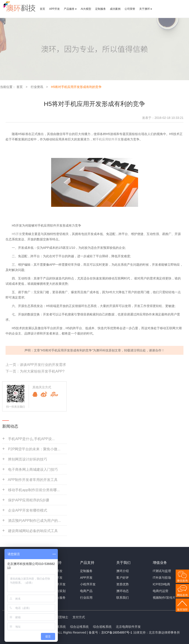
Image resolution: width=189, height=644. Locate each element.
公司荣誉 (130, 9)
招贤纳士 (62, 617)
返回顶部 (182, 610)
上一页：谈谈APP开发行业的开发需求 (36, 365)
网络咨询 (182, 595)
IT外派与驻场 (162, 578)
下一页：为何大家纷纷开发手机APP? (35, 371)
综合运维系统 (79, 627)
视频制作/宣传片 (164, 598)
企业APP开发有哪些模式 (28, 510)
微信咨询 (182, 581)
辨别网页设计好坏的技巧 (28, 459)
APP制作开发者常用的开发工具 (33, 480)
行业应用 (86, 598)
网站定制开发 (53, 578)
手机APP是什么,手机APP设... (31, 439)
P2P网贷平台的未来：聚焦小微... (34, 449)
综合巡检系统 (102, 627)
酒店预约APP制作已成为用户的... (34, 521)
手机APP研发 (53, 571)
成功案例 (115, 9)
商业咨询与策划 (55, 591)
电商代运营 (161, 591)
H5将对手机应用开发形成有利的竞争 (76, 87)
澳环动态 (123, 591)
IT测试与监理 (162, 571)
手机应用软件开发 (108, 139)
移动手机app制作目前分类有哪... (34, 490)
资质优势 (123, 584)
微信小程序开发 (55, 584)
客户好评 (123, 578)
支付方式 (79, 617)
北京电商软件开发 (128, 627)
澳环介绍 (123, 571)
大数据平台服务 (55, 598)
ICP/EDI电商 (162, 584)
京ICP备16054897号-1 (117, 632)
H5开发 (17, 234)
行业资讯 (37, 87)
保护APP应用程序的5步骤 (29, 500)
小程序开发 (88, 584)
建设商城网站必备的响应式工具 (33, 531)
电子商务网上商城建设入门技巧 (33, 470)
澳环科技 (102, 350)
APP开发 (54, 9)
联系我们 (123, 598)
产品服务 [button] (70, 9)
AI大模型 (86, 9)
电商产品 (86, 591)
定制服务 (101, 9)
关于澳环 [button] (146, 9)
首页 (42, 9)
